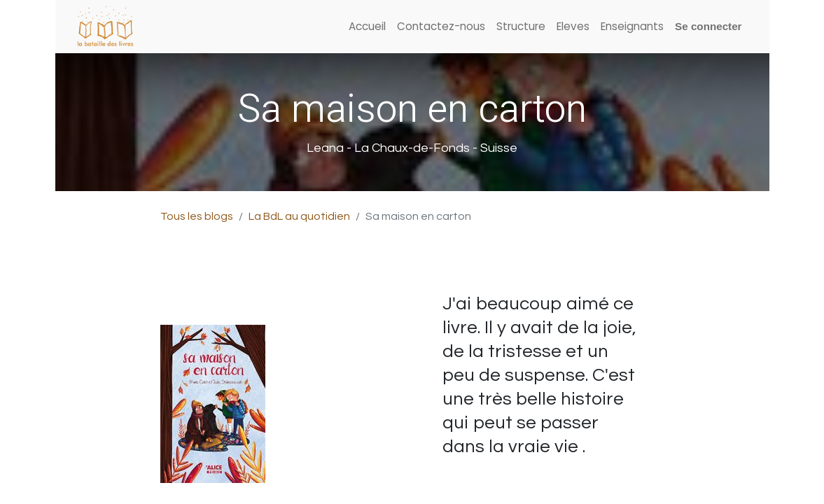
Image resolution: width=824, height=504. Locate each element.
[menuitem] (367, 27)
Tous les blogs (197, 216)
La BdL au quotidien (299, 216)
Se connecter (708, 26)
